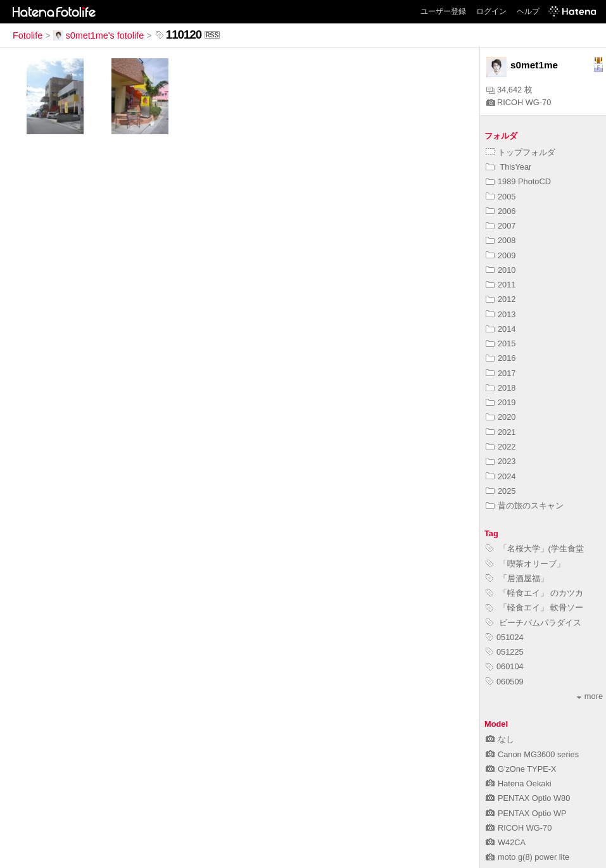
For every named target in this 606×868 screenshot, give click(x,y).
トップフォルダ (521, 152)
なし (500, 739)
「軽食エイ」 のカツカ (534, 593)
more (590, 696)
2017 (501, 373)
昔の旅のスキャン (525, 506)
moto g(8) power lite (527, 857)
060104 (505, 666)
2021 (501, 432)
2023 (501, 461)
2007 (501, 226)
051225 (505, 652)
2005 (501, 197)
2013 (501, 314)
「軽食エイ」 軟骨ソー (534, 607)
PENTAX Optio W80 (528, 798)
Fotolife (28, 35)
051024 (505, 637)
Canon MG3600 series (532, 754)
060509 (505, 682)
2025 (501, 491)
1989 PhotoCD (518, 181)
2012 (501, 299)
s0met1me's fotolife (99, 35)
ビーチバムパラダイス (533, 623)
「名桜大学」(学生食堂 (535, 549)
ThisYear (508, 167)
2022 (501, 447)
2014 (501, 329)
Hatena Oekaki (519, 783)
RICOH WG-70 (519, 102)
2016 (501, 358)
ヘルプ (528, 11)
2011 (501, 285)
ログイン (491, 11)
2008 (501, 240)
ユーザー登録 (443, 11)
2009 (501, 255)
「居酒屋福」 (517, 578)
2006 (501, 211)
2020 (501, 417)
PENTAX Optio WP (526, 813)
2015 (501, 343)
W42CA (506, 842)
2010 (501, 270)
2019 (501, 402)
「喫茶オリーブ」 (525, 564)
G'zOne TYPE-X (521, 769)
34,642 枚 (509, 90)
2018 (501, 388)
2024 (501, 476)
